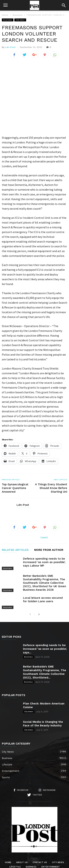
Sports (31, 751)
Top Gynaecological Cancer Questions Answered (15, 464)
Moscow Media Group (41, 863)
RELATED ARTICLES (15, 526)
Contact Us (40, 836)
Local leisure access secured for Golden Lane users (43, 574)
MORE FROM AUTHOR (49, 526)
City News (20, 20)
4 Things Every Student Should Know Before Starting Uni (51, 464)
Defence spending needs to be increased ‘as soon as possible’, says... (45, 623)
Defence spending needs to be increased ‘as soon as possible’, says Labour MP (44, 538)
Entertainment (31, 745)
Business (8, 20)
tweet (44, 513)
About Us (22, 836)
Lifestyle (31, 738)
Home (5, 15)
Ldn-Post (10, 47)
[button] (64, 5)
